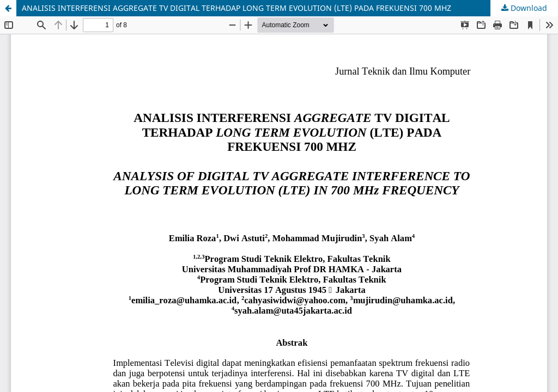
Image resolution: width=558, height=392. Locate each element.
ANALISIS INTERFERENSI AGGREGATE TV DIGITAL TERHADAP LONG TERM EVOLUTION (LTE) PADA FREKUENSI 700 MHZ (236, 8)
